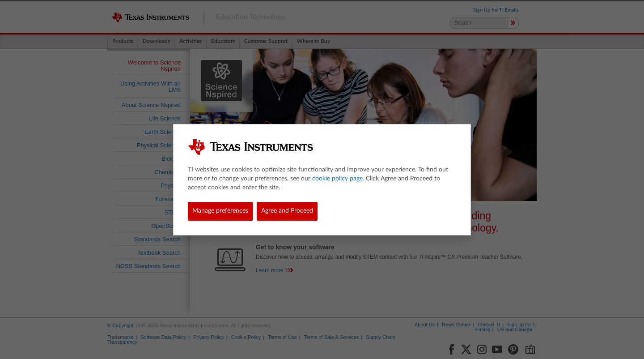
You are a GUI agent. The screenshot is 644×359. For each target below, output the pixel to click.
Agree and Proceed (287, 211)
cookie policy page (337, 179)
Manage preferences (220, 211)
